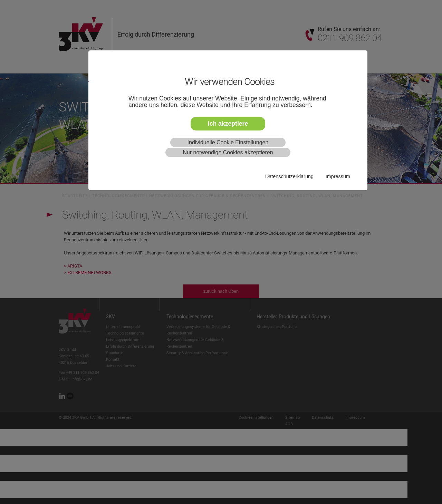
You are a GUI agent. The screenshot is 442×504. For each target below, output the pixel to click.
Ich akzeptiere (228, 124)
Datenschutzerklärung (289, 176)
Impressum (338, 176)
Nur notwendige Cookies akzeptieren (228, 152)
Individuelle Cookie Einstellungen (228, 142)
